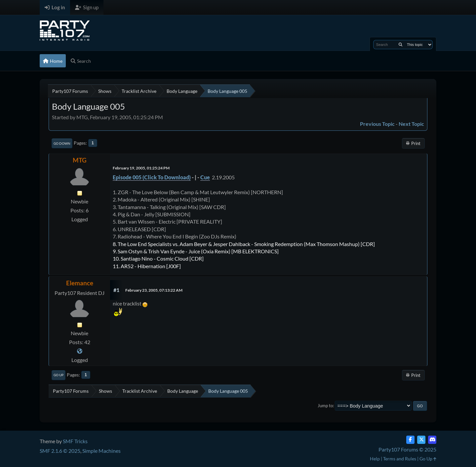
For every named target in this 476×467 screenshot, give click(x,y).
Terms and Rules (400, 459)
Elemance (80, 283)
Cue (205, 177)
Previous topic (377, 124)
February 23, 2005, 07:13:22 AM (154, 290)
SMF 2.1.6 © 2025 (60, 451)
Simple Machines (101, 451)
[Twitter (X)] (421, 440)
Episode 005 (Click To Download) (152, 177)
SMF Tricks (75, 441)
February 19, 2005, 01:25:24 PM (141, 168)
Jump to (325, 406)
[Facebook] (410, 440)
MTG (80, 160)
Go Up (59, 375)
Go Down (62, 143)
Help (375, 459)
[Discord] (432, 440)
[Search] (400, 45)
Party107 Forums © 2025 (407, 449)
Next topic (411, 124)
